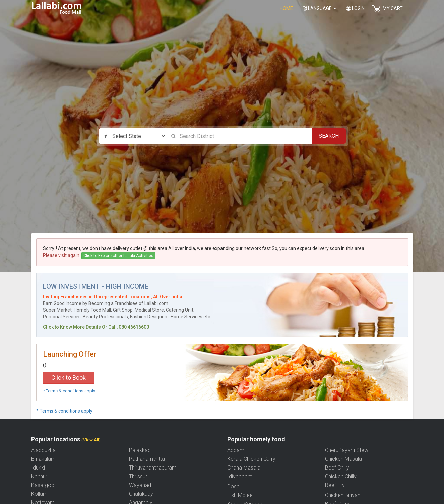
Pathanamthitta (147, 459)
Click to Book (69, 378)
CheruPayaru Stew (347, 450)
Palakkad (140, 450)
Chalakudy (141, 494)
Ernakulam (43, 459)
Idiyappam (240, 476)
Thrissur (138, 476)
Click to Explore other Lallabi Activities (118, 256)
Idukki (38, 468)
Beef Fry (335, 485)
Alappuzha (43, 450)
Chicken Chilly (341, 476)
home (286, 8)
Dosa (233, 486)
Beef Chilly (337, 468)
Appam (236, 450)
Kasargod (43, 485)
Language (320, 8)
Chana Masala (244, 468)
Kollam (39, 494)
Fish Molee (240, 495)
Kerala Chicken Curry (251, 459)
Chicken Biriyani (343, 495)
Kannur (39, 476)
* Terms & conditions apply (69, 391)
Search (329, 136)
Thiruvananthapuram (153, 468)
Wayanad (140, 485)
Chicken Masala (343, 459)
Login (355, 8)
